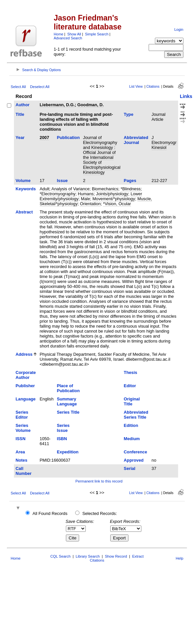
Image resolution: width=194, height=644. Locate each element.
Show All (74, 34)
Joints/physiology (112, 194)
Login (179, 29)
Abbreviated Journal (136, 140)
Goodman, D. (91, 105)
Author (23, 105)
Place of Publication (68, 388)
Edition (131, 425)
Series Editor (22, 415)
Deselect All (40, 87)
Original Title (132, 401)
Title (20, 114)
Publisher (25, 386)
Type (129, 114)
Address (24, 354)
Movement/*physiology (114, 199)
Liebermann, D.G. (57, 105)
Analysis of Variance (70, 189)
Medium (132, 439)
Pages (130, 181)
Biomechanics (105, 189)
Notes (22, 460)
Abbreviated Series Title (136, 415)
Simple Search (97, 34)
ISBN (62, 439)
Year (20, 138)
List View (136, 87)
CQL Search (60, 556)
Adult (45, 189)
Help (180, 558)
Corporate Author (26, 375)
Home (58, 34)
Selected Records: (100, 513)
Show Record (116, 556)
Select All (18, 87)
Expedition (68, 452)
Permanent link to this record (99, 481)
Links (186, 96)
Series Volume (23, 428)
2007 (44, 138)
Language (25, 399)
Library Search (88, 556)
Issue (62, 181)
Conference (135, 452)
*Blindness (130, 189)
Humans (86, 194)
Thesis (131, 372)
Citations (153, 87)
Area (20, 452)
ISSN (21, 439)
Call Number (24, 471)
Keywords (26, 189)
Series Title (68, 412)
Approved (134, 460)
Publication (68, 138)
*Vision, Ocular (117, 204)
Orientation (90, 204)
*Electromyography (58, 194)
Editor (130, 386)
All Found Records (50, 513)
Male (85, 199)
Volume (23, 181)
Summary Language (67, 401)
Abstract (24, 212)
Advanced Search (68, 38)
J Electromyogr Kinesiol (164, 142)
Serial (130, 468)
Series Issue (63, 428)
